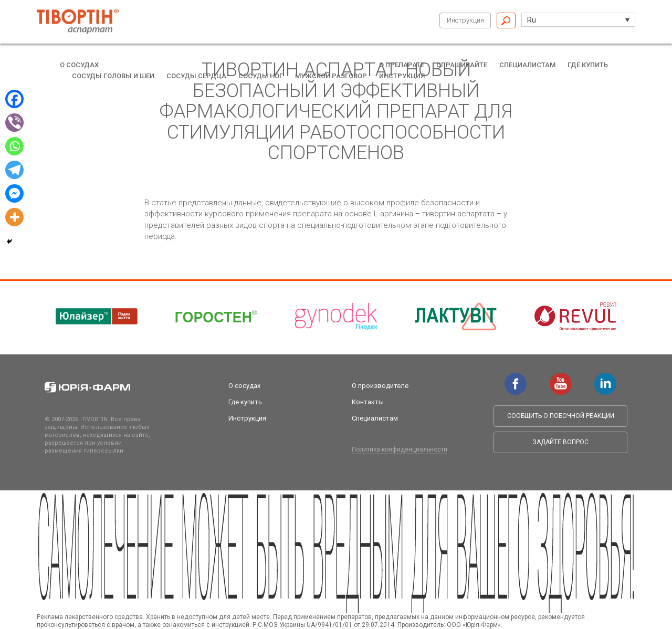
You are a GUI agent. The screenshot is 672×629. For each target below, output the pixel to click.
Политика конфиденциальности (400, 449)
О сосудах (79, 65)
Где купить (588, 65)
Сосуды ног (261, 76)
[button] (578, 20)
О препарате (402, 65)
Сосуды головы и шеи (113, 76)
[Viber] (14, 123)
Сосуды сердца (196, 76)
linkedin (605, 378)
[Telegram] (14, 170)
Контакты (368, 402)
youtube (561, 378)
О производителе (380, 386)
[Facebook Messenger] (14, 193)
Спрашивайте (462, 65)
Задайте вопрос (560, 442)
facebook (516, 378)
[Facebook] (14, 99)
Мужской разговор (331, 76)
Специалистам (527, 65)
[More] (14, 217)
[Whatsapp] (14, 146)
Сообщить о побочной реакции (561, 416)
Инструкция (465, 20)
